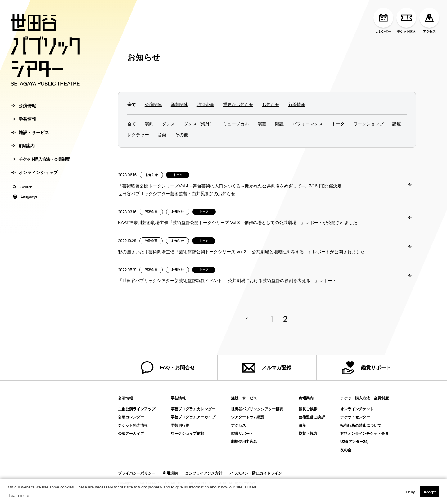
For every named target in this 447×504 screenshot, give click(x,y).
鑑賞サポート (366, 368)
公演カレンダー (131, 417)
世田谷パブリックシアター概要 (257, 409)
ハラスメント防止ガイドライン (256, 473)
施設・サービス (30, 135)
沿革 (302, 425)
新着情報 (297, 105)
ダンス (169, 124)
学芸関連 (179, 105)
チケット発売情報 (133, 425)
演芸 (262, 124)
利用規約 (170, 473)
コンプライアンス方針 (204, 473)
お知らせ (144, 57)
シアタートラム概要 (248, 417)
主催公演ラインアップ (137, 409)
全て (132, 124)
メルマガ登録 (267, 368)
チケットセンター (355, 417)
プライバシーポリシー (137, 473)
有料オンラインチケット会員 (364, 434)
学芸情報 (24, 122)
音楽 (162, 135)
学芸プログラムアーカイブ (193, 417)
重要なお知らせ (238, 105)
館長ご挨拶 (308, 409)
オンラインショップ (35, 175)
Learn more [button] (19, 495)
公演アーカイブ (131, 434)
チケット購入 (406, 20)
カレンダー (383, 20)
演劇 (149, 124)
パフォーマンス (308, 124)
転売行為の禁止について (361, 425)
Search (23, 190)
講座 (397, 124)
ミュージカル (236, 124)
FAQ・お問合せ (168, 368)
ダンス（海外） (199, 124)
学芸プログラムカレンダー (193, 409)
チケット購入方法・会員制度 (41, 162)
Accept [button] (430, 492)
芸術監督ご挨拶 (312, 417)
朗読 (279, 124)
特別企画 (205, 105)
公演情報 (24, 108)
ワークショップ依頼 (187, 434)
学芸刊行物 (180, 425)
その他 (182, 135)
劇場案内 (23, 148)
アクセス (429, 20)
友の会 (346, 450)
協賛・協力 (308, 434)
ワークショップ (368, 124)
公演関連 (153, 105)
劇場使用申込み (244, 442)
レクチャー (138, 135)
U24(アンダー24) (354, 442)
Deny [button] (410, 492)
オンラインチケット (357, 409)
